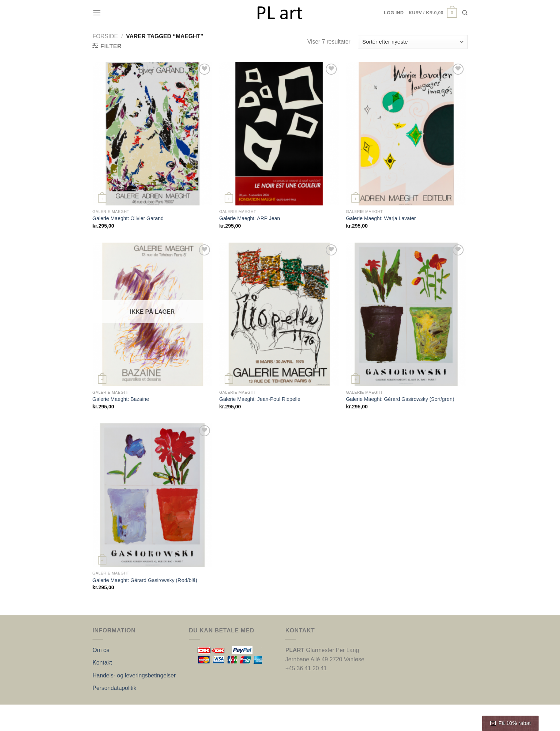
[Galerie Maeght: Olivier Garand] (152, 134)
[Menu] (97, 13)
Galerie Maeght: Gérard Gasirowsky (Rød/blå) (145, 580)
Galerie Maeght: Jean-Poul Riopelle (260, 399)
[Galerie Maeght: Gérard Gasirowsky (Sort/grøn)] (406, 314)
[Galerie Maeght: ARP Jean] (279, 134)
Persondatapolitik (114, 688)
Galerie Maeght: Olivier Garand (128, 218)
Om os (101, 650)
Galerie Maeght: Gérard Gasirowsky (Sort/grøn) (400, 399)
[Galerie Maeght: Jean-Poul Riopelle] (279, 314)
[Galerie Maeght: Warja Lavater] (406, 134)
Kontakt (102, 663)
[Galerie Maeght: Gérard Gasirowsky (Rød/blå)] (152, 495)
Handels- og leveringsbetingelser (134, 675)
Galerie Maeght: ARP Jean (250, 218)
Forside (105, 36)
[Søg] (465, 13)
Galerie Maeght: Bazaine (121, 399)
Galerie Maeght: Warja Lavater (381, 218)
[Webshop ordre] (413, 42)
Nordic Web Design (165, 712)
